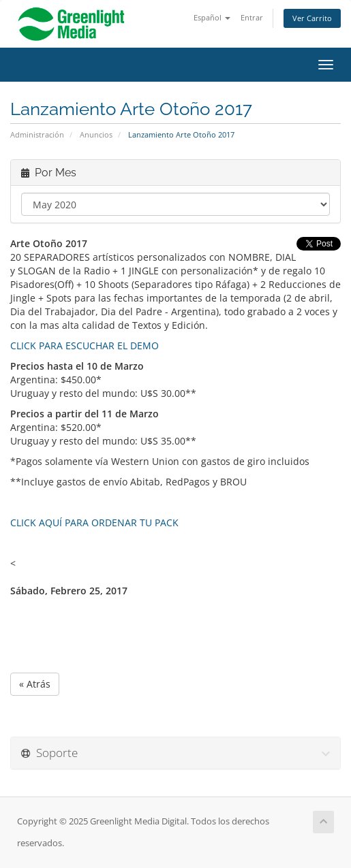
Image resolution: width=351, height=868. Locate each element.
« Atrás (35, 684)
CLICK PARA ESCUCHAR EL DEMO (85, 345)
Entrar (252, 17)
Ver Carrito (312, 18)
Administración (37, 134)
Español (212, 17)
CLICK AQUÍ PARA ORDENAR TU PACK (94, 523)
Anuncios (96, 134)
